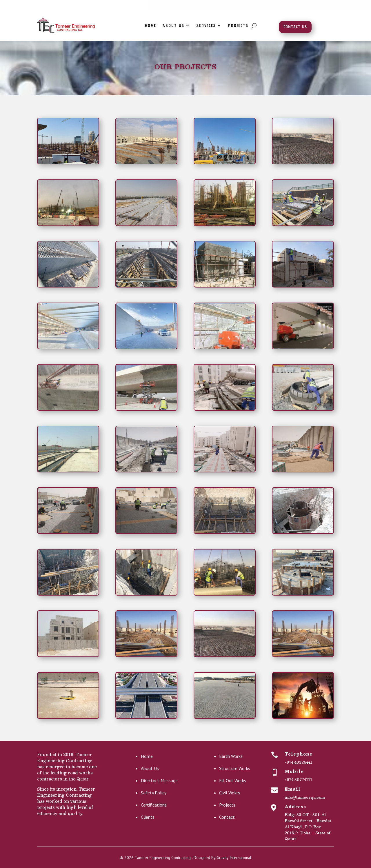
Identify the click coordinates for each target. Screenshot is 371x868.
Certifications (154, 805)
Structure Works (235, 768)
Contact (227, 817)
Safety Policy (154, 793)
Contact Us (295, 27)
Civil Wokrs (230, 793)
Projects (238, 26)
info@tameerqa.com (305, 797)
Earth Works (231, 756)
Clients (148, 817)
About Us (173, 26)
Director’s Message (159, 780)
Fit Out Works (233, 780)
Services (206, 26)
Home (151, 26)
